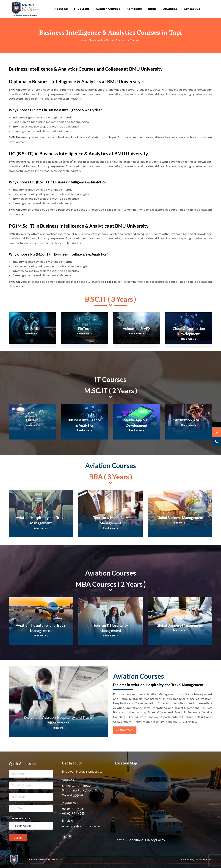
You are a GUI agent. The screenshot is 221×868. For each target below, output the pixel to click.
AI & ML (32, 329)
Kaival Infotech (204, 860)
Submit (18, 838)
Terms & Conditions (129, 840)
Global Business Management (180, 518)
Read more (32, 334)
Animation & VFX (137, 329)
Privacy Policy (155, 840)
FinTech (84, 329)
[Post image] (41, 511)
